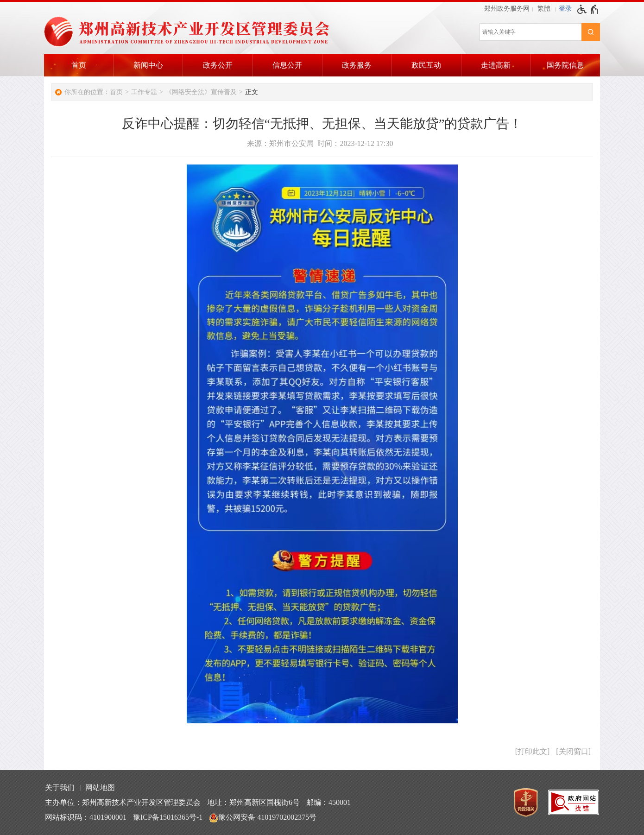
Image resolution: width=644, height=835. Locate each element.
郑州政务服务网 (507, 9)
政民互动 (426, 65)
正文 (252, 92)
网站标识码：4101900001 (86, 817)
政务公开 (218, 65)
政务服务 (357, 65)
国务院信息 (565, 65)
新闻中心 (148, 65)
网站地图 (100, 788)
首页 (79, 65)
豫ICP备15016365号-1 (168, 817)
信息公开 (287, 65)
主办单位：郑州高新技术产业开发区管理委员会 (123, 802)
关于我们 (60, 788)
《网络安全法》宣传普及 (201, 92)
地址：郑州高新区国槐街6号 (253, 802)
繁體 (544, 9)
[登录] (565, 9)
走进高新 (496, 65)
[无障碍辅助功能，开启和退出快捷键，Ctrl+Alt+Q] (588, 9)
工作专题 (144, 92)
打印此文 (532, 751)
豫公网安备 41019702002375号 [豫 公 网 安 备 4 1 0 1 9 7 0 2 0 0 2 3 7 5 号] (263, 818)
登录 (565, 9)
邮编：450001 (328, 802)
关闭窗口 (574, 751)
